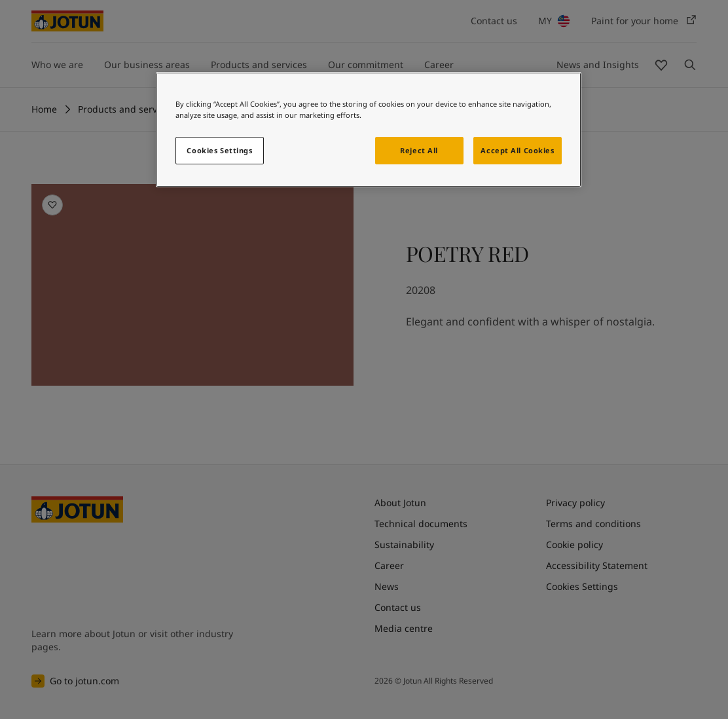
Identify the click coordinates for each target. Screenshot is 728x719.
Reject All (419, 150)
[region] (369, 130)
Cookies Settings (219, 150)
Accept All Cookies (517, 150)
